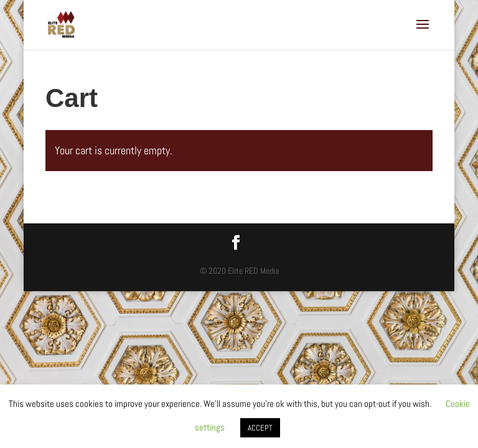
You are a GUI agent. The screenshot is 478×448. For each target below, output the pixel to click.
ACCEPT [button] (260, 428)
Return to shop (92, 208)
